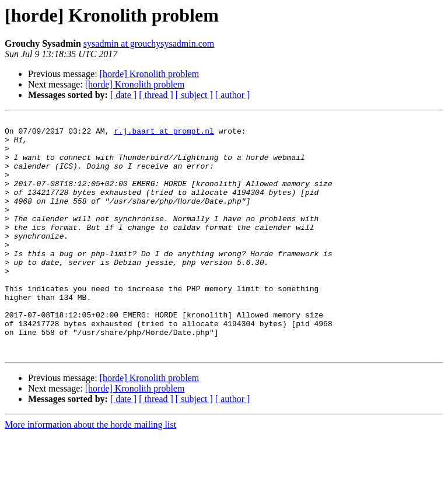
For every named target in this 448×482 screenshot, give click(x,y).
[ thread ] (156, 95)
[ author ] (233, 95)
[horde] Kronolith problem (150, 74)
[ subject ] (194, 95)
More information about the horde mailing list (90, 472)
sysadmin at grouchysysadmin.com (149, 43)
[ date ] (123, 95)
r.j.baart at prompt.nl (164, 134)
